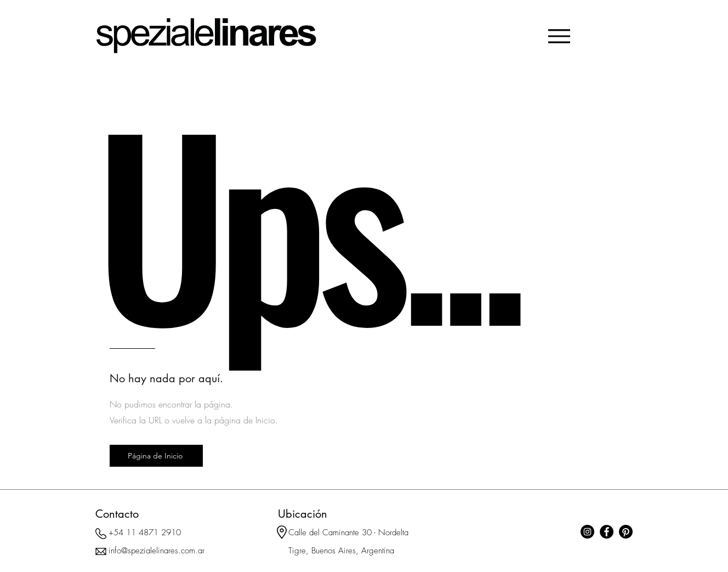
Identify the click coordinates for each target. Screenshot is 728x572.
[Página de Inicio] (156, 456)
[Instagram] (587, 532)
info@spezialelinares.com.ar (157, 551)
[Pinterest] (626, 532)
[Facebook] (607, 532)
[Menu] (559, 36)
